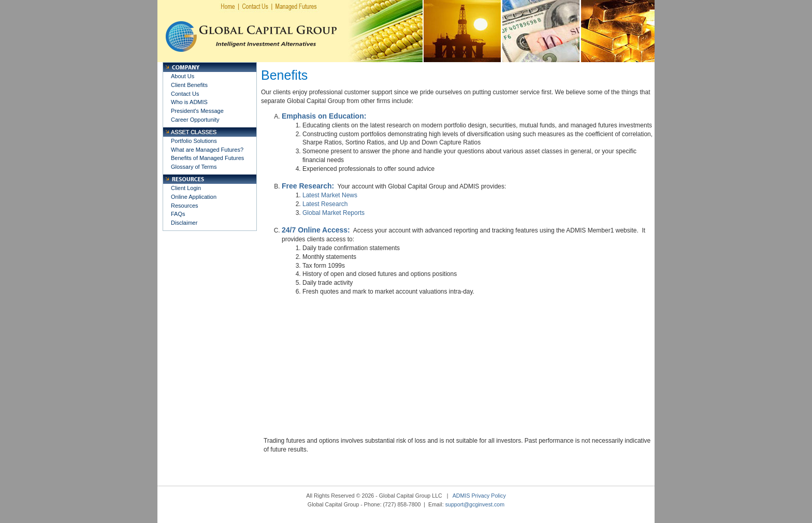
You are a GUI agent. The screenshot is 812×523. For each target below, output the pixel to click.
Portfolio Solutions (194, 141)
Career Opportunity (195, 120)
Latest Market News (330, 195)
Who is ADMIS (189, 102)
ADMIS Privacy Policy (479, 496)
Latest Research (325, 204)
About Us (183, 76)
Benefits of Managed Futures (207, 158)
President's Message (197, 111)
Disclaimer (184, 223)
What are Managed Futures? (207, 150)
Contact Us (185, 94)
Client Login (186, 188)
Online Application (194, 197)
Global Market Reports (334, 213)
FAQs (178, 214)
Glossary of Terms (194, 167)
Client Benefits (189, 85)
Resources (185, 206)
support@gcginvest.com (475, 504)
